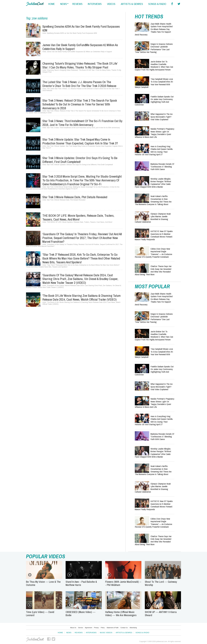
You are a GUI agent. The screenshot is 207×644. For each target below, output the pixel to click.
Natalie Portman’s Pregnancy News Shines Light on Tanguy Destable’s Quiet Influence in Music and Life (155, 133)
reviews (77, 4)
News (69, 633)
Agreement (89, 628)
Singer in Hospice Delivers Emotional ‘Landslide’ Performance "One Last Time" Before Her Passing (154, 48)
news (64, 4)
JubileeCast (35, 639)
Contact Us (124, 628)
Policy (103, 628)
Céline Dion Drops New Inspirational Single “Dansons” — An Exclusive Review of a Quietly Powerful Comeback (153, 253)
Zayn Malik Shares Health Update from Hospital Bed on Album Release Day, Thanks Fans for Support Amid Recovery (154, 29)
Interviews (91, 633)
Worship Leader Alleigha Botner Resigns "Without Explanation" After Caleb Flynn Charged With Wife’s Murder (153, 183)
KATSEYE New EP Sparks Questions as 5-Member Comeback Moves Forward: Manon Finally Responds (154, 235)
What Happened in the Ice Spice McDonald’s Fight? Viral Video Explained (162, 117)
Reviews (79, 633)
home (51, 4)
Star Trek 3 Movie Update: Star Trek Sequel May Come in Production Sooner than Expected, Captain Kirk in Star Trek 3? (80, 141)
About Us (73, 628)
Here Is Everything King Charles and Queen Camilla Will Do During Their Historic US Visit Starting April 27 (154, 150)
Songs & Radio (142, 633)
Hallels (35, 4)
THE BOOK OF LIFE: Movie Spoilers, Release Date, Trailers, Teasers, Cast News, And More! (78, 217)
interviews (95, 4)
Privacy (96, 628)
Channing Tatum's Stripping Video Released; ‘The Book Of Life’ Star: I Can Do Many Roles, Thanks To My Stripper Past (80, 65)
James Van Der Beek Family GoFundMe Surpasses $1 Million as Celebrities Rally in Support (80, 47)
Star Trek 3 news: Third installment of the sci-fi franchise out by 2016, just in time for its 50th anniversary (82, 123)
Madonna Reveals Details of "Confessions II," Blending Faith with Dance (162, 167)
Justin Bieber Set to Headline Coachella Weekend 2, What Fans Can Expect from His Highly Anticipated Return (154, 66)
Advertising (133, 628)
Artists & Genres (124, 633)
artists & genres (132, 4)
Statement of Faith (113, 628)
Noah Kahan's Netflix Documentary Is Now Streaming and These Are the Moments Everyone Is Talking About (153, 200)
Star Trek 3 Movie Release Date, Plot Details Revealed (75, 197)
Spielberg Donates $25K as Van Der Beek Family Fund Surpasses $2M (81, 28)
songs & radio (157, 4)
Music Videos (106, 633)
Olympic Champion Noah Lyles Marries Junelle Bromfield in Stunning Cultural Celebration (153, 218)
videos (111, 4)
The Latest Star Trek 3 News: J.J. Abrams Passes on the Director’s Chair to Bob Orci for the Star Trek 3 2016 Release (79, 84)
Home (60, 633)
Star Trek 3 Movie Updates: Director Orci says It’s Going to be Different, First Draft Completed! (80, 160)
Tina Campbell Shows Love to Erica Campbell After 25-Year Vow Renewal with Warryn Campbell (154, 83)
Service (81, 628)
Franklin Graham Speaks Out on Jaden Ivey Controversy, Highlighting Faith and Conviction (154, 101)
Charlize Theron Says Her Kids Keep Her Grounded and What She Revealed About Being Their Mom (153, 270)
